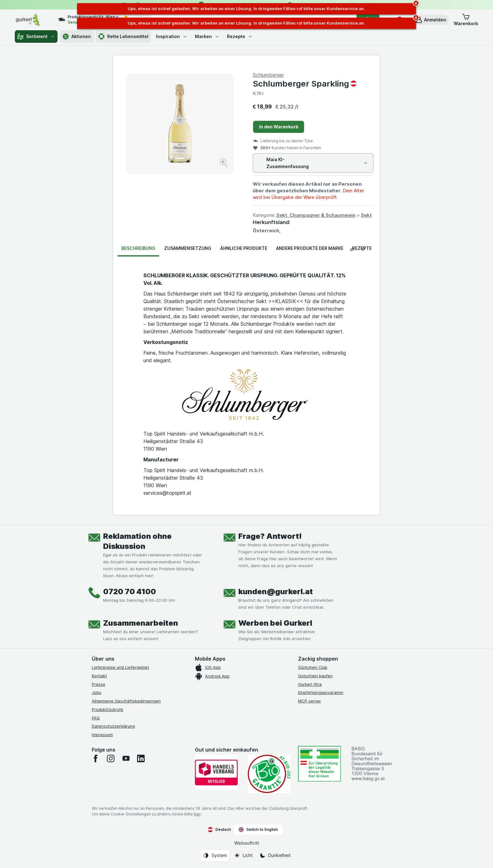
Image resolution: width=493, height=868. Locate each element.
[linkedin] (141, 758)
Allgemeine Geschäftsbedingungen (126, 701)
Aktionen (77, 37)
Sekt (366, 215)
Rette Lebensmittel (123, 37)
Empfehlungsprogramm (321, 692)
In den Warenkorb (279, 127)
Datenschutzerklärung (113, 726)
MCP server (310, 701)
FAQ (96, 718)
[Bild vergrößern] (224, 164)
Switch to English (258, 830)
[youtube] (126, 758)
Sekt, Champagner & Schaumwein (316, 215)
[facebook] (96, 758)
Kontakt (99, 676)
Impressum (102, 735)
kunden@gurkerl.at (276, 592)
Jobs (97, 692)
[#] (319, 764)
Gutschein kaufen (315, 676)
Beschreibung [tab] (138, 248)
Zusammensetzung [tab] (188, 248)
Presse (99, 684)
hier (197, 814)
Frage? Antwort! (270, 536)
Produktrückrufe (108, 709)
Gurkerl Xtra (310, 684)
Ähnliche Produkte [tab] (244, 248)
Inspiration (172, 36)
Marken (207, 36)
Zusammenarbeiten (141, 623)
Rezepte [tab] (362, 248)
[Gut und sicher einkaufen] (269, 774)
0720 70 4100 (130, 592)
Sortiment (36, 37)
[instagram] (111, 758)
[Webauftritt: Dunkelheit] (275, 855)
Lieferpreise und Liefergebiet (120, 667)
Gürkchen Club (313, 667)
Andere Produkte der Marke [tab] (310, 248)
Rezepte (240, 36)
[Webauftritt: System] (215, 855)
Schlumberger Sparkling (305, 84)
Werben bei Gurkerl (275, 623)
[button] (431, 20)
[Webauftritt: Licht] (243, 855)
